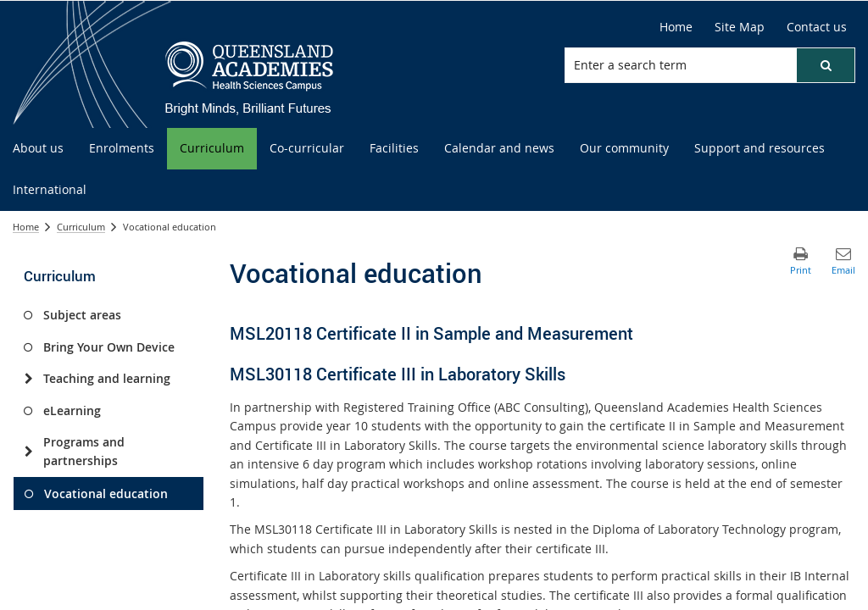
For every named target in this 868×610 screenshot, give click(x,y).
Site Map (740, 27)
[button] (826, 65)
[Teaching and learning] (28, 379)
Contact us (817, 27)
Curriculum (81, 227)
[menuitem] (38, 149)
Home (676, 27)
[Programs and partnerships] (28, 452)
